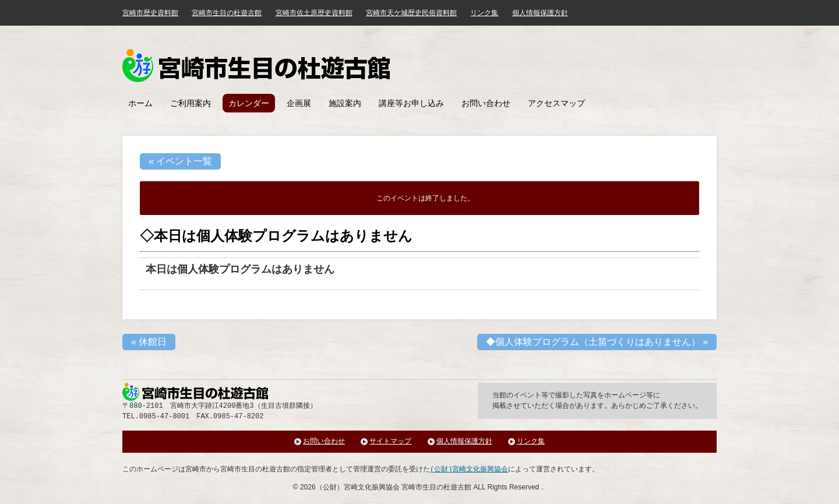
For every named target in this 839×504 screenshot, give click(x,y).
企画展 (299, 103)
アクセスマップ (556, 103)
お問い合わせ (486, 103)
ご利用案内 (191, 103)
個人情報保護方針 (540, 13)
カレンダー (249, 103)
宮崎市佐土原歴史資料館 (314, 13)
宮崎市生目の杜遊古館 (227, 13)
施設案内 (345, 103)
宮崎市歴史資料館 (150, 13)
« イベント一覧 (180, 161)
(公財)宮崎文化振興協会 (469, 469)
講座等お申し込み (411, 103)
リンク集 (484, 13)
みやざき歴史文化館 (256, 66)
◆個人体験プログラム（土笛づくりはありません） (597, 342)
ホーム (140, 103)
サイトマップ (390, 441)
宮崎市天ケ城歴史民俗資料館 (411, 13)
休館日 (149, 342)
